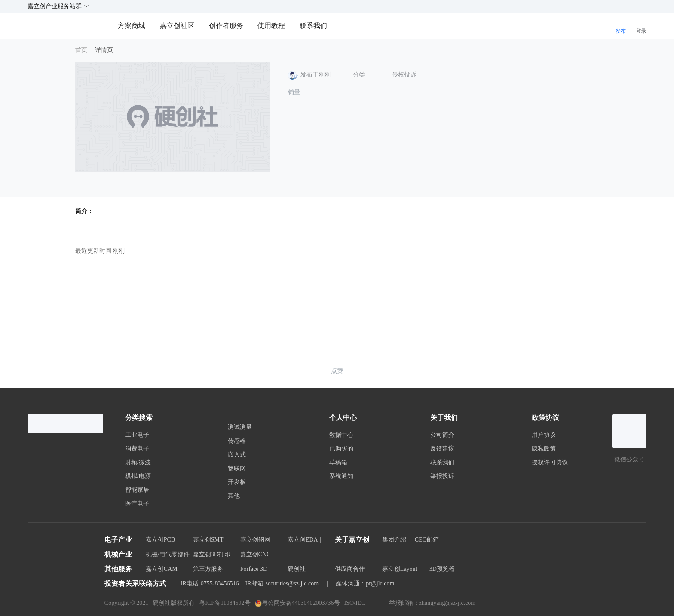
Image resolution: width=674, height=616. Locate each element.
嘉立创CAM (162, 569)
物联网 (237, 469)
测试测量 (240, 427)
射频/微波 (138, 463)
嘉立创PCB (160, 540)
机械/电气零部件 (168, 554)
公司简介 (442, 435)
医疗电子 (137, 504)
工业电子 (137, 435)
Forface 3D (254, 569)
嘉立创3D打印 (212, 554)
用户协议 (544, 435)
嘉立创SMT (208, 540)
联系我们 (313, 26)
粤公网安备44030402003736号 (297, 603)
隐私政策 (544, 449)
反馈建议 (442, 449)
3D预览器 (442, 569)
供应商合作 (350, 569)
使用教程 (271, 26)
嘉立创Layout (400, 569)
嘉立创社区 (177, 26)
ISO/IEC (355, 603)
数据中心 (341, 435)
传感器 (237, 441)
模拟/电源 (138, 476)
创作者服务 (226, 26)
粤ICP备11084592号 (225, 603)
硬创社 (297, 569)
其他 (234, 496)
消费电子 (137, 449)
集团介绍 (394, 540)
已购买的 (341, 449)
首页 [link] (81, 50)
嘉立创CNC (256, 554)
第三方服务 (208, 569)
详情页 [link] (104, 50)
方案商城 (132, 26)
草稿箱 (338, 463)
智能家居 (137, 490)
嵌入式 (237, 455)
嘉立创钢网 (255, 540)
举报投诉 (442, 476)
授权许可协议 (550, 463)
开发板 (237, 482)
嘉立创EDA (303, 540)
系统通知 (341, 476)
